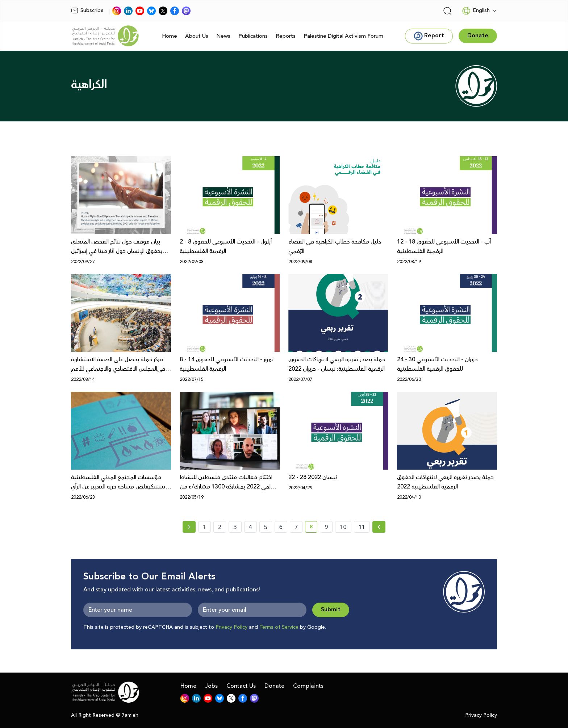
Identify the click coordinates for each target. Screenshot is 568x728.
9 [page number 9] (326, 527)
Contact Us (241, 686)
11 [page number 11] (362, 527)
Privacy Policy (231, 627)
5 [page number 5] (266, 527)
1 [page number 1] (204, 527)
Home (170, 36)
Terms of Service (279, 627)
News (223, 36)
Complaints (308, 686)
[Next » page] (379, 527)
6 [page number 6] (281, 527)
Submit (331, 610)
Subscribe (87, 11)
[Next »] (379, 527)
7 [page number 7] (296, 527)
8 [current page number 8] (314, 528)
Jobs (211, 686)
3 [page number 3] (235, 527)
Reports (286, 36)
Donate (274, 686)
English (476, 11)
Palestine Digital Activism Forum (343, 36)
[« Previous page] (189, 527)
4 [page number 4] (250, 527)
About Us (197, 36)
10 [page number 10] (343, 527)
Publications (253, 36)
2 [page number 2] (220, 527)
